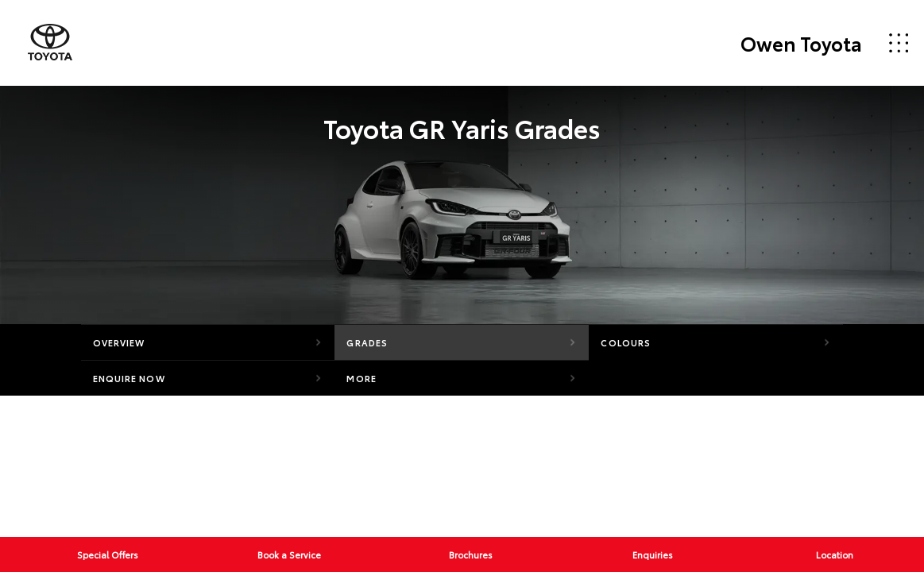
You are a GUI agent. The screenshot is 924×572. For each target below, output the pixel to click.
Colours (626, 342)
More (361, 378)
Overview (119, 342)
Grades (367, 342)
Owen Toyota (801, 43)
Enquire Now (129, 378)
